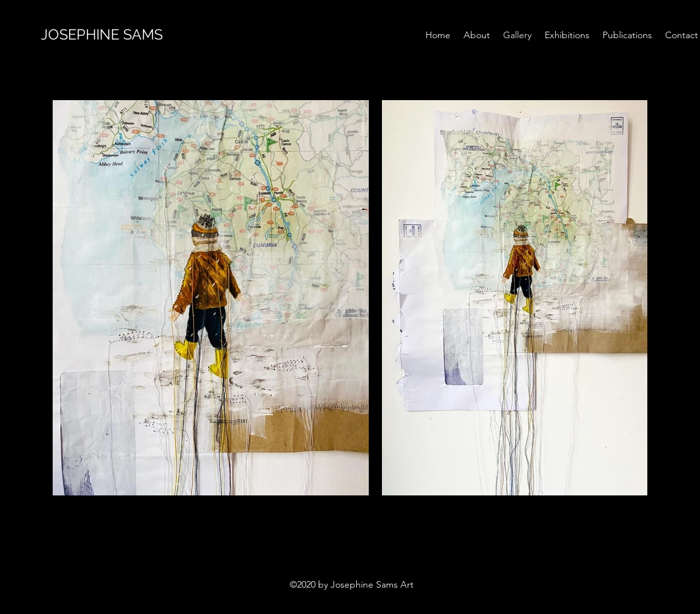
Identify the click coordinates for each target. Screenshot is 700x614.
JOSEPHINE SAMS (104, 34)
